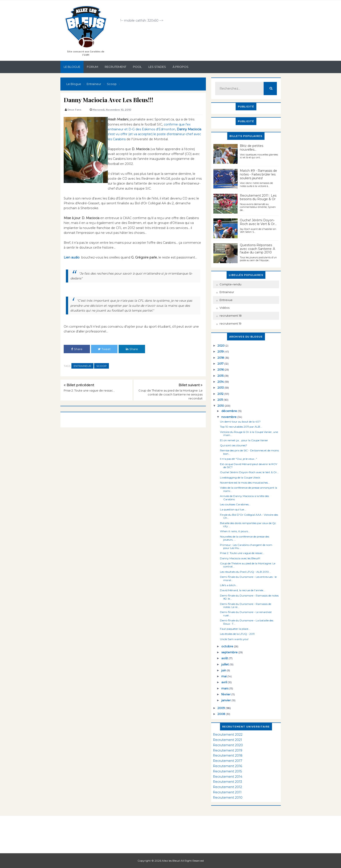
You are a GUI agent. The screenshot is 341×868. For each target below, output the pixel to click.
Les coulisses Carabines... (235, 504)
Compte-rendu (230, 284)
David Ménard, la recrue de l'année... (243, 590)
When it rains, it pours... (235, 531)
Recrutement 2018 (228, 755)
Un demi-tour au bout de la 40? (240, 422)
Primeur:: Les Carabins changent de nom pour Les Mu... (246, 546)
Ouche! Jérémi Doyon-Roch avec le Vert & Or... (258, 222)
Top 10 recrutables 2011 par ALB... (241, 427)
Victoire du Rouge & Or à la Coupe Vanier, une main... (249, 433)
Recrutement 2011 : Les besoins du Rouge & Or (258, 197)
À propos (181, 67)
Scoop (102, 366)
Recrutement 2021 (227, 740)
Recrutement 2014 (228, 777)
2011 (221, 400)
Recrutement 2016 (227, 766)
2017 (221, 364)
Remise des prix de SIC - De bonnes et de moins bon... (249, 452)
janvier (226, 700)
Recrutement (116, 67)
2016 (221, 369)
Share (77, 349)
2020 (221, 345)
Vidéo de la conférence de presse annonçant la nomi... (249, 489)
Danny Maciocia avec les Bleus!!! (240, 558)
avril (225, 682)
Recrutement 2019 (228, 750)
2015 (221, 376)
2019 (221, 351)
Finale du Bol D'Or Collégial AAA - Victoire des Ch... (249, 516)
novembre (229, 417)
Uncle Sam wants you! (234, 639)
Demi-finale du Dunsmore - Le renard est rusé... (246, 614)
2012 (221, 394)
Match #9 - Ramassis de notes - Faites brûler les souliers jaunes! (258, 174)
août (225, 658)
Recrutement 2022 (228, 735)
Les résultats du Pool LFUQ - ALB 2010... (245, 572)
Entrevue (226, 300)
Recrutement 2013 (227, 782)
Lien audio (73, 257)
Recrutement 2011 (227, 792)
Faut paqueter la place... (235, 629)
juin (224, 670)
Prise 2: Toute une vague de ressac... (89, 390)
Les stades (157, 67)
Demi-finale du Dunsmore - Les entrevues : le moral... (248, 578)
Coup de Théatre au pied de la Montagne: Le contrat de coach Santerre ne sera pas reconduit (170, 394)
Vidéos (225, 308)
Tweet (104, 349)
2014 (221, 382)
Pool (137, 67)
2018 (221, 358)
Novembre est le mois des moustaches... (245, 483)
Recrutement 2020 (228, 745)
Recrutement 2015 (227, 771)
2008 (222, 714)
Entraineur (82, 366)
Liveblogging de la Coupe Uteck (240, 477)
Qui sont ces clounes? (234, 445)
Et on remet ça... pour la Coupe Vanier (244, 440)
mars (225, 688)
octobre (228, 646)
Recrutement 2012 (227, 787)
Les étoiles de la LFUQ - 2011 (237, 634)
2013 (221, 388)
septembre (230, 652)
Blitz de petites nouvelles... (252, 148)
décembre (229, 411)
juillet (225, 664)
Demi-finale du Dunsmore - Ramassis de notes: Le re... (246, 605)
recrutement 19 (230, 323)
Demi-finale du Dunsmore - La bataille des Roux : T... (247, 622)
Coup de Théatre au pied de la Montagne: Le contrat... (248, 565)
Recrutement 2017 (228, 761)
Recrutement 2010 (228, 798)
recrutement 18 (231, 316)
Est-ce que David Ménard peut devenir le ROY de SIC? (249, 466)
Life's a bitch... (229, 585)
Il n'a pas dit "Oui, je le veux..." (239, 459)
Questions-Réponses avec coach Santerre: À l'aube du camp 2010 (257, 249)
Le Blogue (72, 67)
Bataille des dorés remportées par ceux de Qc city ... (248, 525)
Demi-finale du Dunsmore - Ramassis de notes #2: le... (249, 597)
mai (224, 676)
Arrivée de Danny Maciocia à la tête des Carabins (244, 498)
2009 (222, 708)
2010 (221, 406)
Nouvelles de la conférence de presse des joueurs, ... (245, 538)
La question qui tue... (233, 509)
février (226, 694)
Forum (92, 67)
